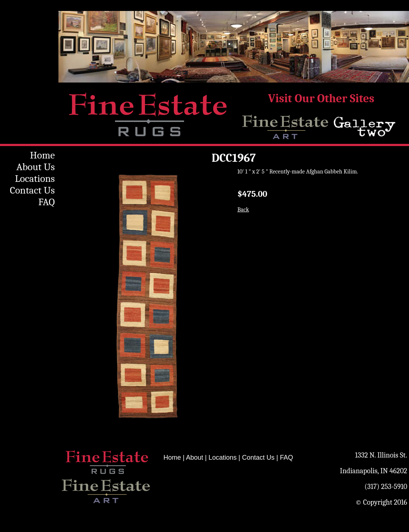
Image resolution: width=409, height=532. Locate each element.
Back (243, 210)
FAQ (47, 202)
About (194, 458)
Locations (35, 179)
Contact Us (32, 190)
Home (42, 155)
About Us (36, 167)
